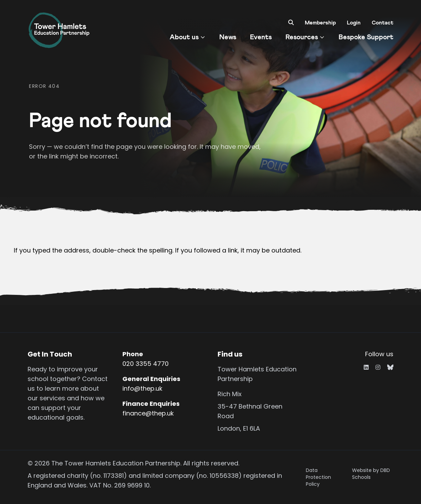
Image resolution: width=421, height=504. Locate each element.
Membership (320, 23)
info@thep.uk (142, 388)
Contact (383, 23)
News (228, 37)
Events (261, 37)
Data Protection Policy (318, 477)
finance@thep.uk (148, 413)
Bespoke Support (366, 37)
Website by (371, 474)
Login (354, 23)
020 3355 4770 (146, 364)
